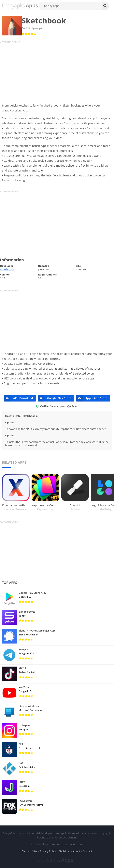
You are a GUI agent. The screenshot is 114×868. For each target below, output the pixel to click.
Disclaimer (64, 851)
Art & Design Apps (32, 28)
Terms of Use (30, 851)
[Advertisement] (57, 71)
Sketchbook (7, 269)
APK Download (18, 398)
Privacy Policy (48, 851)
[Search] (106, 6)
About (77, 851)
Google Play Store (55, 398)
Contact (87, 851)
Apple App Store (92, 398)
